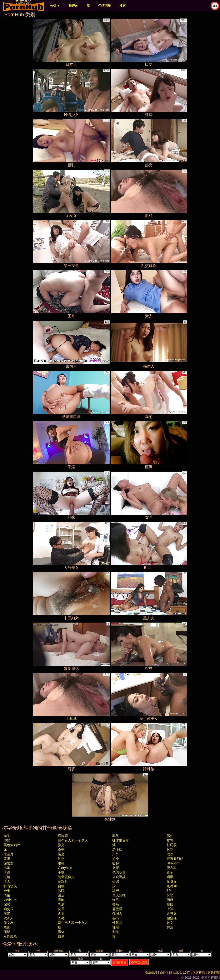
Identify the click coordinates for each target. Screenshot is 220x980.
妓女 (170, 923)
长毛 (61, 918)
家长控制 (214, 972)
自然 (61, 936)
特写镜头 (10, 886)
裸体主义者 (121, 840)
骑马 (116, 904)
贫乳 (170, 840)
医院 (61, 891)
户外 (116, 854)
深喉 (7, 904)
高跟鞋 (63, 882)
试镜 (7, 877)
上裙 (170, 909)
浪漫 (7, 914)
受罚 (116, 882)
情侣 (7, 895)
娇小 (116, 859)
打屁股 (172, 845)
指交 (61, 845)
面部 (7, 932)
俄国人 (117, 914)
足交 (61, 854)
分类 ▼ (55, 6)
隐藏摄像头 (66, 877)
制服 (170, 904)
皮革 (61, 909)
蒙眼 (7, 859)
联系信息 (151, 972)
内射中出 (10, 900)
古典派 (172, 914)
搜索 (122, 6)
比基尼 (9, 854)
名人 (7, 882)
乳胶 (61, 904)
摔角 (170, 927)
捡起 (116, 863)
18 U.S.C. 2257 (179, 972)
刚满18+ (173, 886)
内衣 (61, 914)
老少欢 (117, 850)
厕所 (170, 900)
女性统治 (10, 936)
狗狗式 (9, 909)
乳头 (116, 836)
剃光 (116, 932)
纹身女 (172, 882)
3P (169, 891)
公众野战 (119, 877)
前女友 (9, 923)
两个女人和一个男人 (73, 840)
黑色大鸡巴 (12, 845)
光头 (7, 836)
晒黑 (170, 877)
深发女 (9, 863)
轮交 (61, 859)
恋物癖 (63, 836)
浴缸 (7, 840)
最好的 (73, 6)
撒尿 (116, 868)
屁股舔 (117, 909)
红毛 (116, 900)
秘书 (116, 918)
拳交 (61, 850)
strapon (172, 863)
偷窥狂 (172, 918)
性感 (116, 927)
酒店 (61, 895)
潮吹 (170, 854)
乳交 (170, 895)
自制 (61, 886)
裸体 (61, 932)
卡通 (7, 872)
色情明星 (105, 6)
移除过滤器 (139, 962)
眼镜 (61, 863)
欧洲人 (9, 918)
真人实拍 (119, 895)
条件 (163, 972)
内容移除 (199, 972)
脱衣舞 (172, 868)
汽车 (7, 868)
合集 (7, 891)
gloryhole (65, 868)
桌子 (170, 872)
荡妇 (170, 836)
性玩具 (117, 923)
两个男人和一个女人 (73, 923)
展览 (7, 927)
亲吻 (61, 900)
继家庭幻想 (175, 859)
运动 (170, 850)
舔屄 (116, 891)
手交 (61, 872)
